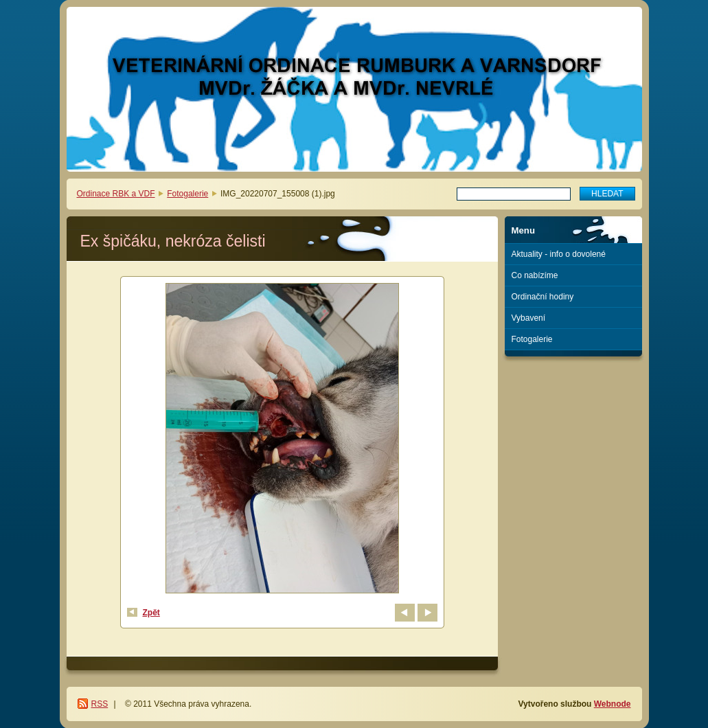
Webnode (613, 704)
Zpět (151, 613)
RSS (100, 704)
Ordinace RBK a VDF (116, 194)
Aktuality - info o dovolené (559, 254)
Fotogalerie (187, 194)
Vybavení (529, 318)
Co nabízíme (535, 275)
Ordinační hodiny (543, 297)
